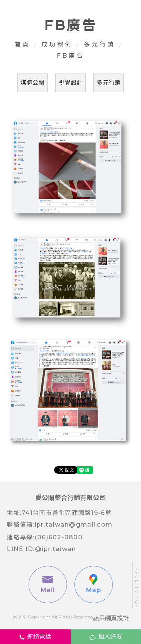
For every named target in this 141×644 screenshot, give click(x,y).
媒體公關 (32, 83)
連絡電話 (35, 637)
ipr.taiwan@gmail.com (74, 525)
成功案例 (57, 44)
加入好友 (106, 637)
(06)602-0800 (59, 537)
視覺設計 (71, 83)
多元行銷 (100, 44)
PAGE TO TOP (137, 588)
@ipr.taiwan (56, 549)
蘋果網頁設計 (111, 618)
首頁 (23, 44)
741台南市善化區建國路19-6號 (67, 513)
